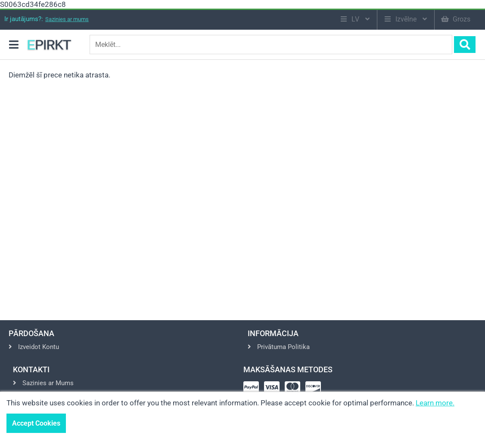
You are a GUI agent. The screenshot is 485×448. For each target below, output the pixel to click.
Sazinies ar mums (67, 19)
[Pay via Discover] (315, 390)
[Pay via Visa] (274, 390)
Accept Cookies (36, 423)
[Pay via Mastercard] (294, 390)
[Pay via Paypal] (253, 390)
